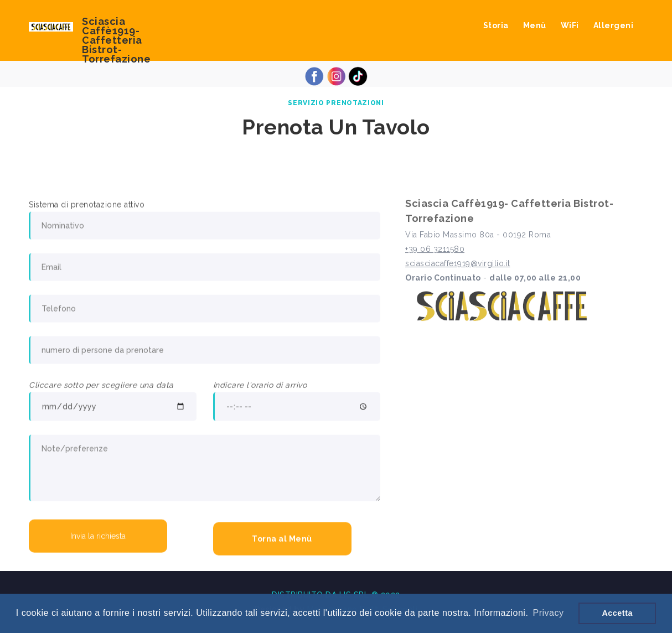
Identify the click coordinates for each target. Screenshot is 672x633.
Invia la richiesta (98, 537)
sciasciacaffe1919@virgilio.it (458, 266)
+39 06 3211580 (435, 251)
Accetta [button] (617, 613)
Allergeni (614, 25)
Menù (535, 25)
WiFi (570, 25)
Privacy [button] (548, 613)
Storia (496, 25)
